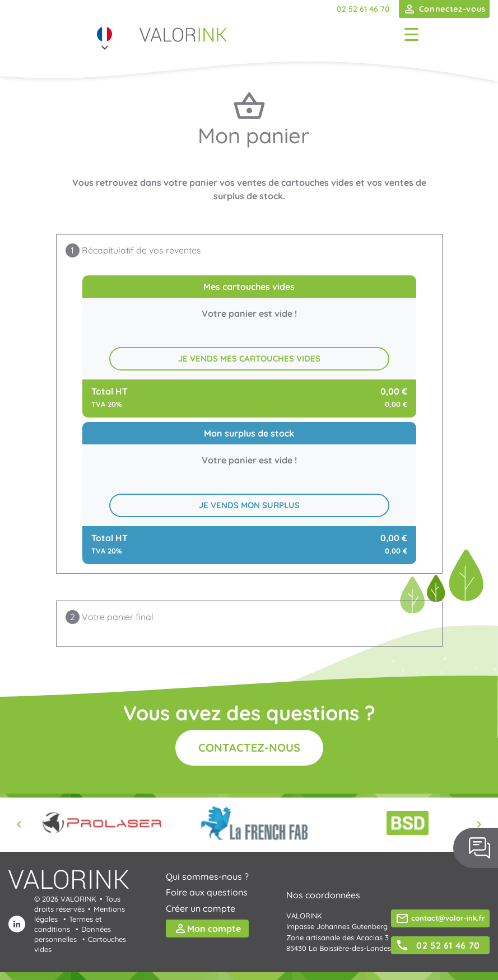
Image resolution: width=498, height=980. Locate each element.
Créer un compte (201, 908)
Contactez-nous (249, 747)
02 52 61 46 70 (363, 9)
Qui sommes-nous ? (207, 876)
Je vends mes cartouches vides (249, 358)
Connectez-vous (444, 9)
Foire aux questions (207, 892)
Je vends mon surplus (249, 505)
